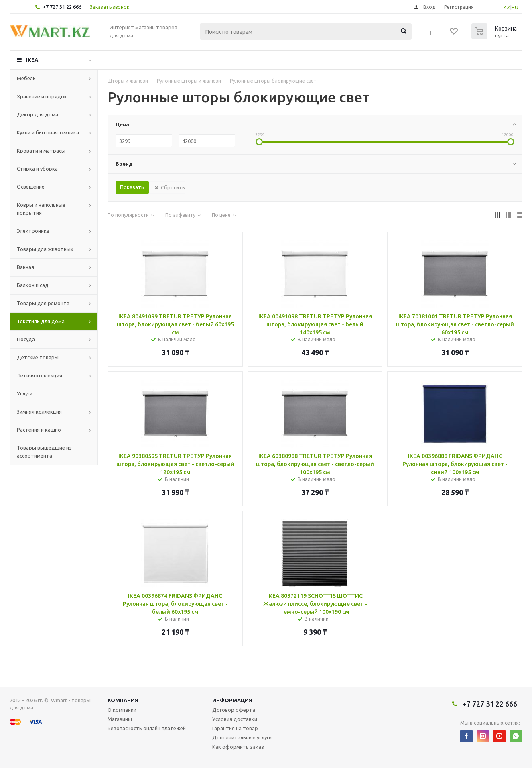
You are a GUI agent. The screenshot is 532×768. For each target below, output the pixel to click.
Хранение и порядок (42, 96)
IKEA (32, 60)
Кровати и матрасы (41, 151)
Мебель (26, 78)
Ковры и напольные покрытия (41, 209)
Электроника (33, 231)
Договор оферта (234, 710)
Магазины (120, 719)
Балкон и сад (33, 285)
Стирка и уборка (37, 169)
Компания (123, 700)
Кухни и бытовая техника (48, 132)
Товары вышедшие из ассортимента (44, 452)
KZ (507, 7)
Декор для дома (38, 114)
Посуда (26, 339)
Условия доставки (235, 719)
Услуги (25, 393)
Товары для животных (45, 249)
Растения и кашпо (39, 430)
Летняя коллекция (40, 375)
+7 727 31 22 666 (62, 7)
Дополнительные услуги (242, 737)
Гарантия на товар (235, 728)
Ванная (25, 267)
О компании (122, 710)
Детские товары (38, 357)
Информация (232, 700)
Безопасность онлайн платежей (147, 728)
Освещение (31, 187)
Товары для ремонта (43, 303)
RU (515, 7)
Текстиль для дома (41, 321)
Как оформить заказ (238, 747)
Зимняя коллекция (39, 412)
